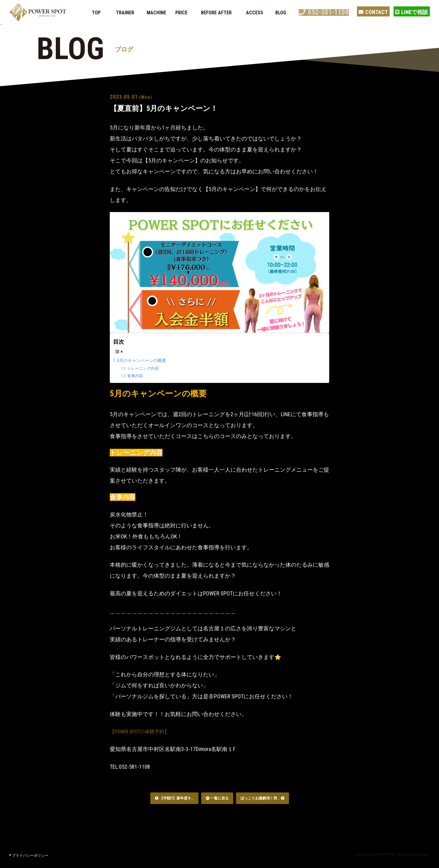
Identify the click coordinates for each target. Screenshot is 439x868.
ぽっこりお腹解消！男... (262, 798)
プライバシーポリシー (29, 856)
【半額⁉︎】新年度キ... (174, 798)
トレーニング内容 (146, 368)
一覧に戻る (217, 798)
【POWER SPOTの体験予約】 (144, 731)
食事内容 (137, 376)
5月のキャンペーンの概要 (145, 360)
